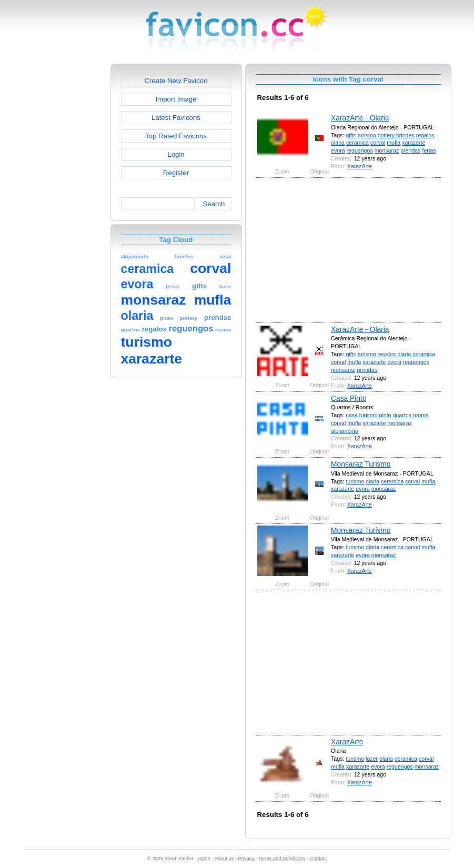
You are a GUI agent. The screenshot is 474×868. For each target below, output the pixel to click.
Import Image (176, 99)
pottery (386, 135)
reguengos (360, 150)
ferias (429, 150)
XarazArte (360, 166)
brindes (405, 135)
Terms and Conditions (282, 859)
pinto (385, 415)
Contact (318, 859)
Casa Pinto (349, 398)
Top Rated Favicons (176, 136)
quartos (402, 415)
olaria (338, 143)
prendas (410, 150)
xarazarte (414, 143)
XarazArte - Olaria (360, 118)
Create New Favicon (176, 81)
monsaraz (387, 150)
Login (176, 154)
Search (214, 204)
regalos (425, 135)
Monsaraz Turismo (361, 464)
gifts (351, 135)
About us (224, 859)
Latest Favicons (176, 118)
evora (338, 150)
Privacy (246, 859)
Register (176, 173)
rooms (421, 415)
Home (204, 859)
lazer (372, 759)
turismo (367, 135)
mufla (394, 143)
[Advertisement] (65, 221)
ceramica (357, 143)
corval (378, 143)
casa (351, 415)
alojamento (345, 431)
